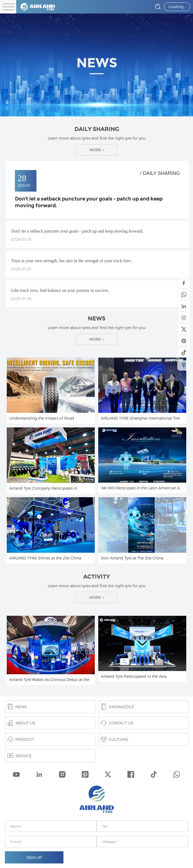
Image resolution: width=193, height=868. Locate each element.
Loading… (177, 7)
